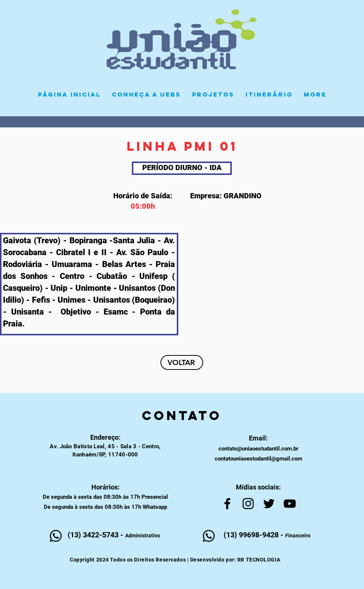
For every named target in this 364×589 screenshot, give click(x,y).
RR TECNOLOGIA (259, 560)
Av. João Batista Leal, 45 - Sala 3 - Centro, (105, 446)
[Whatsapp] (56, 536)
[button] (213, 95)
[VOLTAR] (182, 362)
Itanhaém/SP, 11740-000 (105, 455)
